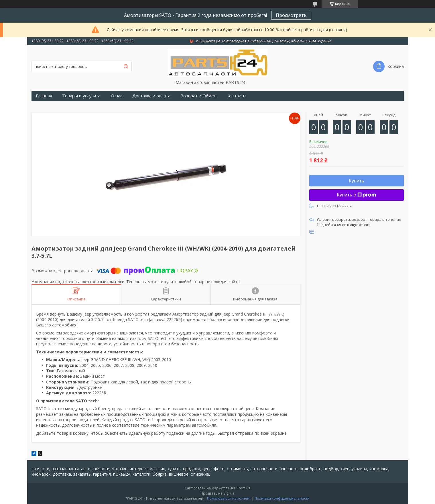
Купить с (356, 195)
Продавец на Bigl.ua (217, 493)
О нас (117, 96)
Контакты (236, 96)
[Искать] (126, 66)
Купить (357, 181)
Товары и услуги (79, 96)
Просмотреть (291, 15)
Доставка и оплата (151, 96)
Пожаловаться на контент (229, 498)
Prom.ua (243, 488)
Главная (44, 96)
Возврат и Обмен (198, 96)
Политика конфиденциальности (282, 498)
